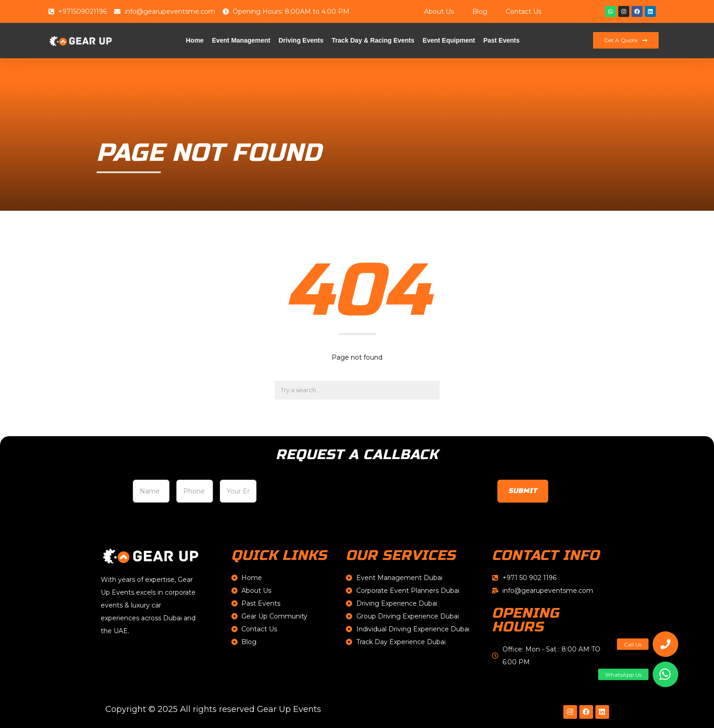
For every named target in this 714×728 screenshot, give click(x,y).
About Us (439, 11)
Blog (480, 11)
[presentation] (333, 494)
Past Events (501, 40)
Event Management (241, 40)
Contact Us (523, 11)
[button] (665, 674)
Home (195, 40)
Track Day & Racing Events (373, 40)
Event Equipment (449, 40)
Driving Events (301, 40)
